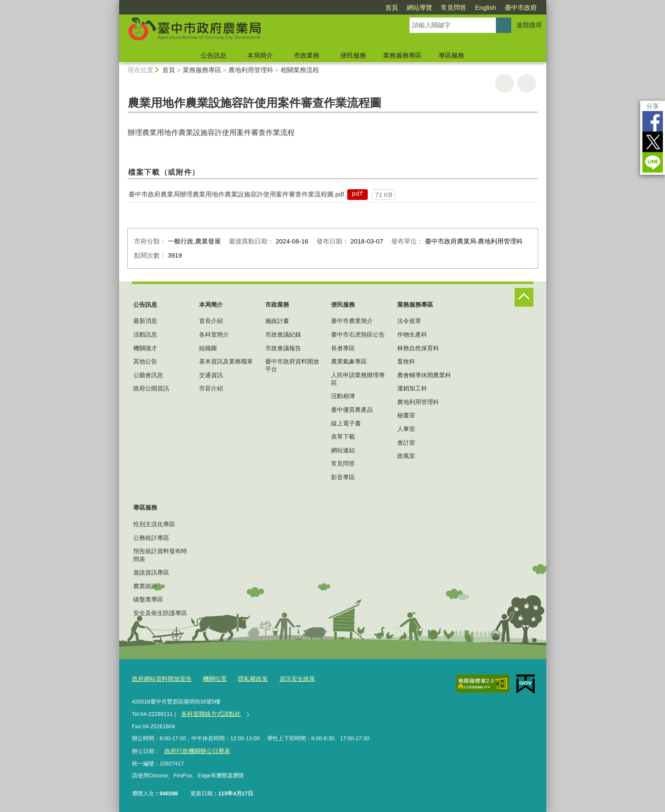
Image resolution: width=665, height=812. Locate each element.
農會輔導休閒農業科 (424, 375)
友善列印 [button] (504, 83)
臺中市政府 (521, 7)
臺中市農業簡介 (352, 321)
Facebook (653, 121)
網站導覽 (419, 7)
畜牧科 (406, 361)
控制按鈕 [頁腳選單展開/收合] (524, 297)
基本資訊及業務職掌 (226, 361)
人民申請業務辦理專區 (358, 379)
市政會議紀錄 (283, 334)
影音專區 (343, 477)
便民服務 (353, 55)
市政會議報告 (283, 348)
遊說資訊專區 (151, 572)
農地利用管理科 (251, 70)
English (485, 7)
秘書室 (406, 415)
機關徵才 (145, 348)
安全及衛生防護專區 (160, 613)
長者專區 (343, 348)
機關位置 (210, 678)
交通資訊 (211, 375)
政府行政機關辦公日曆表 (195, 749)
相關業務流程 (300, 70)
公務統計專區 (151, 538)
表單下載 (343, 437)
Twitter (653, 142)
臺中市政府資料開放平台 (292, 365)
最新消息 (145, 321)
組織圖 (208, 348)
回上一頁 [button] (527, 83)
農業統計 (145, 586)
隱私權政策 (246, 678)
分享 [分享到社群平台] (653, 106)
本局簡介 (260, 55)
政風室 (406, 456)
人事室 (406, 429)
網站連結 (343, 450)
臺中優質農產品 (352, 410)
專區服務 (451, 55)
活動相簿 (343, 396)
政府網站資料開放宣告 (160, 678)
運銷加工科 (412, 388)
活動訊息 (145, 334)
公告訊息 (214, 55)
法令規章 (409, 321)
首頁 (392, 7)
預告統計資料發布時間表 (160, 555)
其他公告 (145, 361)
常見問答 (454, 7)
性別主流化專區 (154, 524)
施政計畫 (277, 321)
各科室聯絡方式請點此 (208, 713)
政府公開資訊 (151, 388)
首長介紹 (211, 321)
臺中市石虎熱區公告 (358, 334)
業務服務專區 (402, 55)
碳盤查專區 (148, 599)
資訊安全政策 (288, 678)
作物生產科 (412, 334)
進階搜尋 (529, 25)
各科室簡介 (214, 334)
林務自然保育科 (418, 348)
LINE (653, 162)
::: (116, 4)
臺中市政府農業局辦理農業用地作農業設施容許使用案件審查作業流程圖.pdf (236, 194)
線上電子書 (346, 423)
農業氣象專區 (349, 361)
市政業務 (307, 55)
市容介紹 (211, 388)
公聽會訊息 (148, 375)
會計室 (406, 443)
